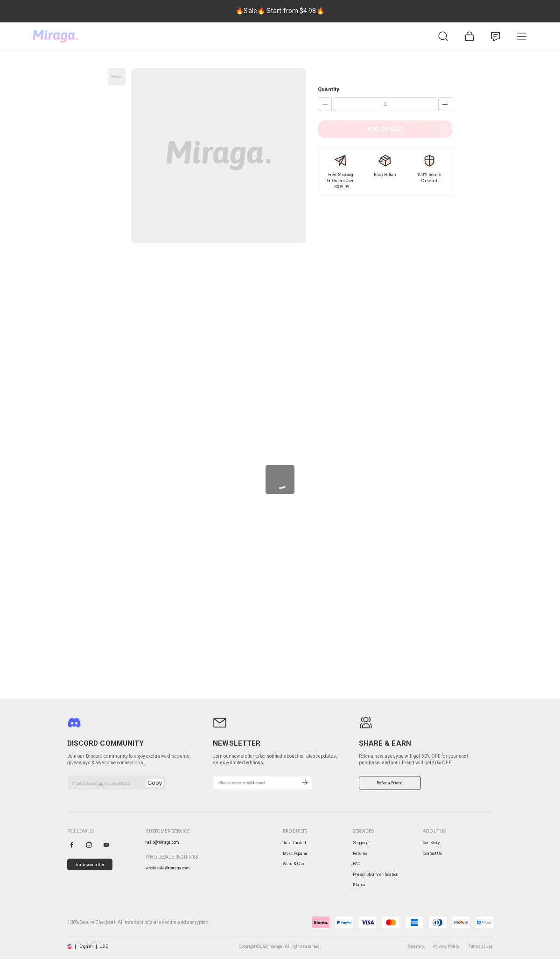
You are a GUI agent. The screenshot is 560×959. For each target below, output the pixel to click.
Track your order (90, 865)
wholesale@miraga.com (168, 868)
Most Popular (295, 853)
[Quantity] (385, 104)
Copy (155, 783)
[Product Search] (443, 36)
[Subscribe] (305, 783)
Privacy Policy (446, 946)
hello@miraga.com (162, 842)
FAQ (357, 864)
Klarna (359, 885)
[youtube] (106, 845)
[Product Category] (522, 36)
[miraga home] (56, 36)
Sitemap (416, 946)
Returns (360, 853)
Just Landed (294, 843)
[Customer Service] (496, 36)
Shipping (360, 843)
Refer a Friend (390, 783)
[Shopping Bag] (469, 36)
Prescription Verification (375, 874)
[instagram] (89, 845)
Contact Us (432, 853)
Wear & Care (294, 864)
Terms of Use (481, 946)
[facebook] (72, 845)
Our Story (431, 843)
